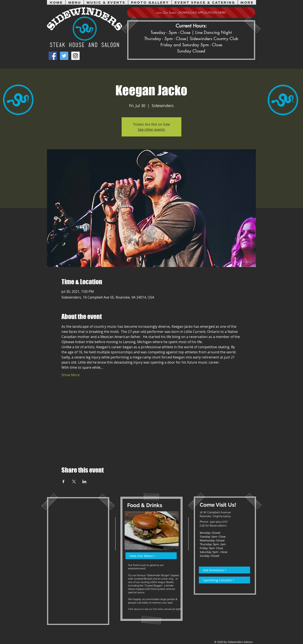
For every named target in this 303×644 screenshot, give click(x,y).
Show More (71, 375)
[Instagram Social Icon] (75, 56)
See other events (151, 129)
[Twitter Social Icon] (64, 56)
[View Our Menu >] (149, 556)
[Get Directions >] (222, 570)
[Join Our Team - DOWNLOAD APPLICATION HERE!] (191, 13)
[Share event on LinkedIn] (84, 482)
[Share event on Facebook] (63, 482)
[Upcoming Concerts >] (222, 580)
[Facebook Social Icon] (53, 56)
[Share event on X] (74, 482)
